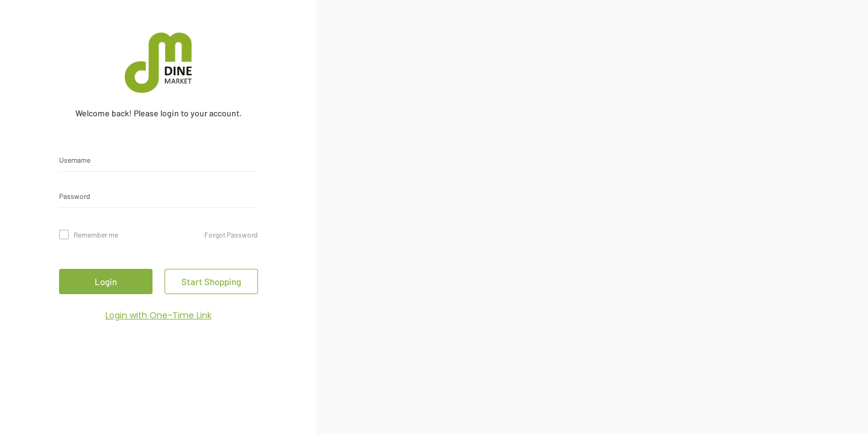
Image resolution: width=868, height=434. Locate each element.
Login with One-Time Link (159, 315)
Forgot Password (231, 234)
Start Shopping (211, 281)
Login (106, 281)
